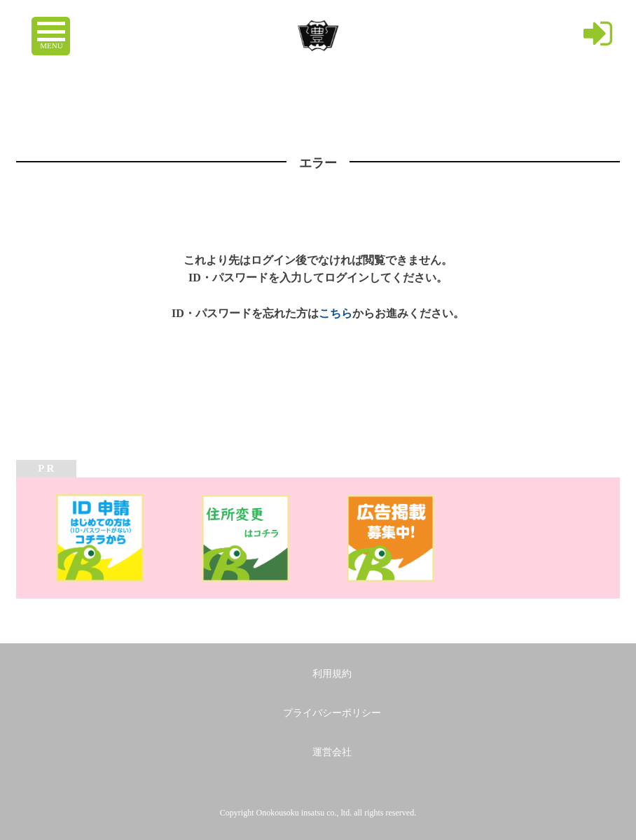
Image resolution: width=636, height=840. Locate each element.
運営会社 (332, 752)
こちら (336, 313)
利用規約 (332, 674)
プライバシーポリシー (332, 713)
